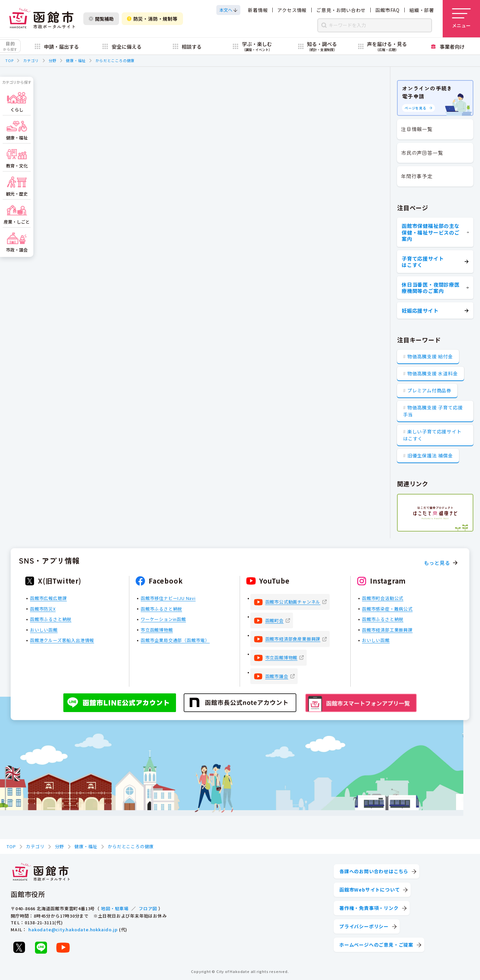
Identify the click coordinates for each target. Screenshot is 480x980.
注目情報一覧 (417, 129)
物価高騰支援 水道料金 (433, 373)
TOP (9, 60)
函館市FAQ (387, 10)
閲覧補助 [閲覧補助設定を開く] (101, 19)
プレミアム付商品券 (429, 390)
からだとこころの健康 (115, 60)
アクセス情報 (292, 10)
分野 (53, 60)
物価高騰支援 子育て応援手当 (433, 411)
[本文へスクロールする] (228, 10)
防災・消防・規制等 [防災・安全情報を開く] (152, 19)
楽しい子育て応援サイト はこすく (432, 435)
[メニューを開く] (461, 19)
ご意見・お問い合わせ (341, 10)
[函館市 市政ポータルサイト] (42, 19)
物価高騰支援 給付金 (430, 356)
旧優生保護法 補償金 (430, 455)
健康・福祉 (76, 60)
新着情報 (258, 10)
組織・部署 (422, 10)
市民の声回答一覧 (422, 153)
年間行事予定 (417, 176)
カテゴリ (31, 60)
